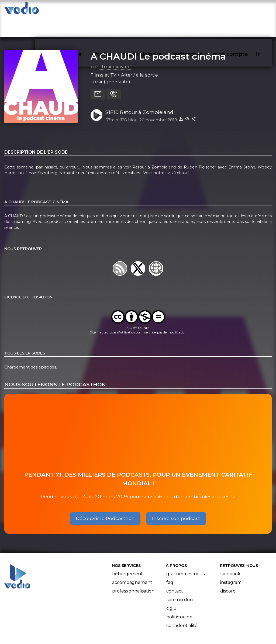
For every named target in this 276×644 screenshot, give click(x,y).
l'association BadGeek (92, 632)
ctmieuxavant (115, 46)
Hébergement (127, 553)
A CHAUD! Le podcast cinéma (158, 35)
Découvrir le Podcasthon (105, 497)
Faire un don (180, 579)
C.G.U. (172, 587)
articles (114, 10)
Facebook (230, 553)
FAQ (170, 561)
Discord (228, 570)
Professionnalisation (133, 570)
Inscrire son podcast (176, 497)
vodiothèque (77, 10)
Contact (175, 570)
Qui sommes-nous (185, 553)
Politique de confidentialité (182, 600)
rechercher (197, 10)
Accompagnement (132, 561)
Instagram (231, 561)
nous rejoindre (153, 10)
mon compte (239, 10)
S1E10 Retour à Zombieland (139, 91)
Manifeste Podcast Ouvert (153, 625)
